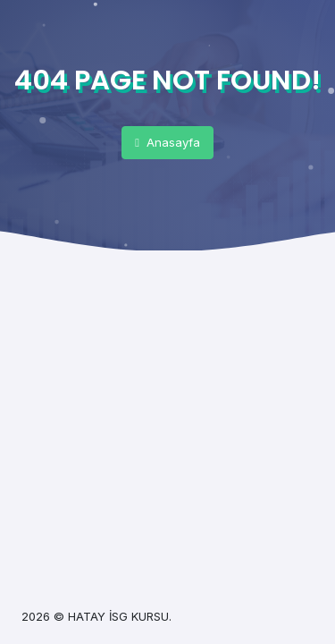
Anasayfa (167, 142)
